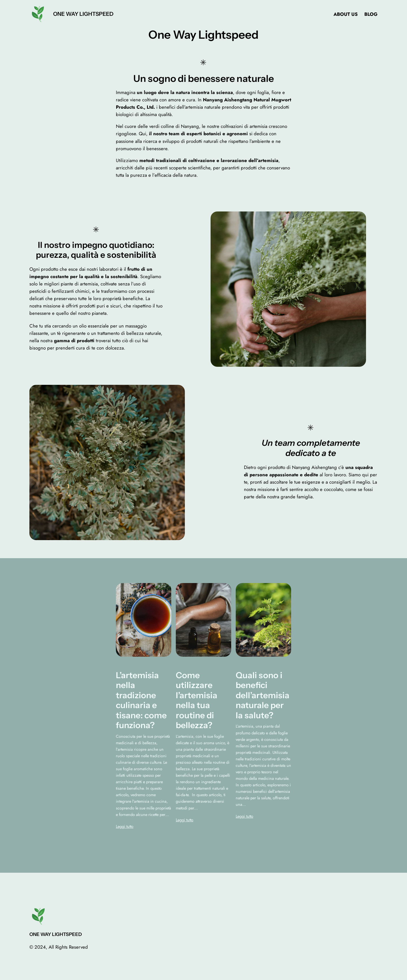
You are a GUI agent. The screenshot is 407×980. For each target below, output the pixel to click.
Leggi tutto (125, 826)
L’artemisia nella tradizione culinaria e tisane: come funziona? (141, 700)
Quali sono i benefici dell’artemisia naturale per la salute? (263, 695)
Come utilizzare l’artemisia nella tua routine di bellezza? (197, 700)
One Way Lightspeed (83, 14)
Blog (371, 14)
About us (346, 14)
